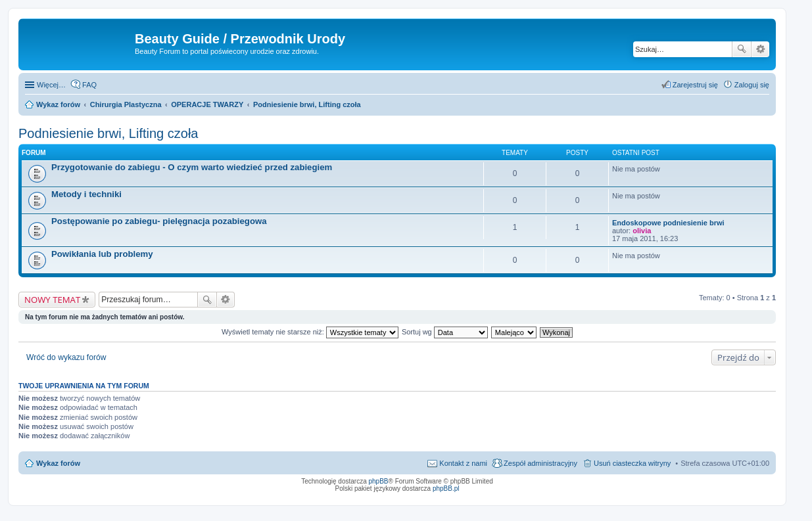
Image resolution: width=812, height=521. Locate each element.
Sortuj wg (445, 332)
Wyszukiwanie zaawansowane (760, 49)
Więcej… (51, 85)
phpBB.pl (446, 488)
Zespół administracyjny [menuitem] (540, 463)
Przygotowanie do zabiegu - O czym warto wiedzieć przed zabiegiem (192, 167)
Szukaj (742, 49)
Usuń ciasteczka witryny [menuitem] (632, 463)
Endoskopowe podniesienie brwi (668, 223)
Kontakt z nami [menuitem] (463, 463)
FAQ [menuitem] (89, 85)
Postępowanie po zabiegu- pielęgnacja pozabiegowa (159, 221)
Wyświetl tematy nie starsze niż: (310, 332)
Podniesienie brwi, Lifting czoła (108, 133)
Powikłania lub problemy (102, 254)
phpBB (379, 481)
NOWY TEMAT (52, 300)
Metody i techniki (86, 194)
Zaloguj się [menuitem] (752, 85)
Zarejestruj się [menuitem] (695, 85)
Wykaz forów (58, 463)
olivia (642, 231)
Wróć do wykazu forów (66, 357)
